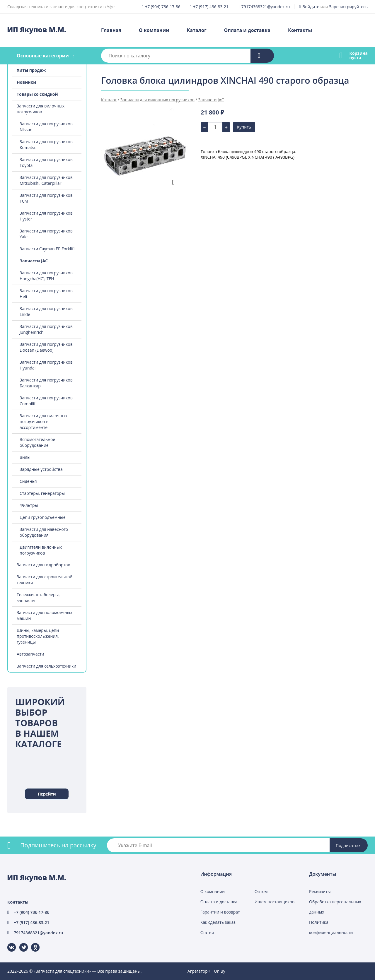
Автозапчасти (30, 654)
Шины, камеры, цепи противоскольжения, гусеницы (38, 636)
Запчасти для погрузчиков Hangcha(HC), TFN (46, 276)
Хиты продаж (31, 70)
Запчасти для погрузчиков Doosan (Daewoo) (46, 347)
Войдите (311, 7)
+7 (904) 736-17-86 (163, 7)
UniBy (219, 971)
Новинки (26, 82)
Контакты (300, 30)
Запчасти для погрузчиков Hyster (46, 216)
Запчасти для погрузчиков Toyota (46, 162)
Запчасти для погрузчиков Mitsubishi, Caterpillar (46, 180)
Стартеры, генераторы (42, 493)
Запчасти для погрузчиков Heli (46, 294)
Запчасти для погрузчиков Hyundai (46, 365)
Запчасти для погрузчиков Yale (46, 234)
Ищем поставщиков (275, 902)
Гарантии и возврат (220, 912)
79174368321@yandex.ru (266, 7)
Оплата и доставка (247, 30)
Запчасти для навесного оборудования (44, 532)
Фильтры (29, 505)
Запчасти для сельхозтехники (46, 666)
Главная (111, 30)
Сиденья (28, 481)
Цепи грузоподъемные (43, 517)
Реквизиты (320, 891)
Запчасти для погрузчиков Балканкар (46, 383)
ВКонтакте (8, 943)
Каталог (197, 30)
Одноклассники (32, 943)
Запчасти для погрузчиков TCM (46, 198)
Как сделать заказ (218, 922)
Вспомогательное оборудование (37, 442)
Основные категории (43, 56)
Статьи (207, 932)
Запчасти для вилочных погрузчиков (41, 109)
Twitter (20, 943)
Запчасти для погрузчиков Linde (46, 311)
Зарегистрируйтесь (348, 7)
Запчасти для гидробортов (44, 565)
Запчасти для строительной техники (45, 580)
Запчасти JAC (34, 261)
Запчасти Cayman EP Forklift (47, 249)
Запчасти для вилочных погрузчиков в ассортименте (44, 421)
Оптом (261, 891)
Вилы (25, 457)
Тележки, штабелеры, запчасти (38, 597)
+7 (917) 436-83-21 (211, 7)
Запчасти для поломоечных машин (45, 615)
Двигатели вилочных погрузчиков (41, 550)
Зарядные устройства (41, 469)
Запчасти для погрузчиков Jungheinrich (46, 329)
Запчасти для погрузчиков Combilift (46, 401)
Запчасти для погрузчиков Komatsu (46, 144)
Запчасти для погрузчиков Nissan (46, 127)
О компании (154, 30)
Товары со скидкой (37, 94)
